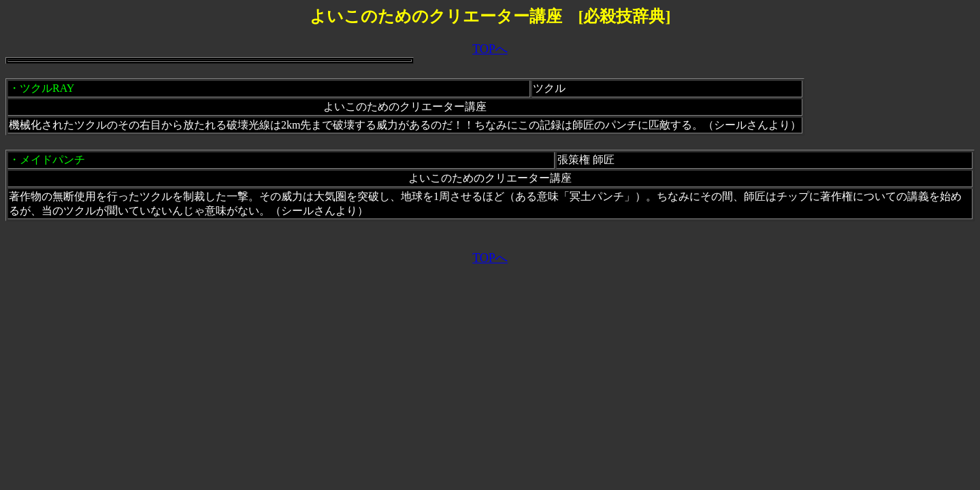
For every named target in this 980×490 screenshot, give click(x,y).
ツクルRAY (47, 88)
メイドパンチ (52, 160)
